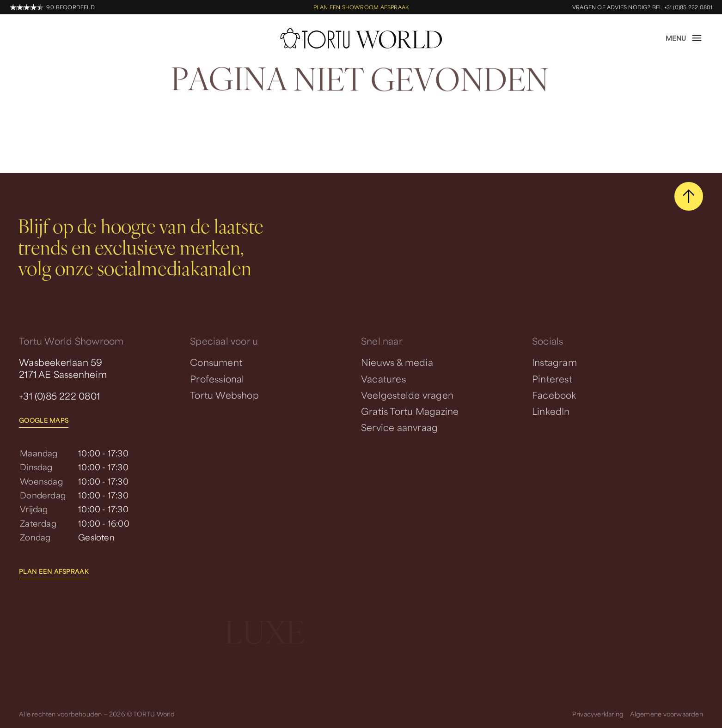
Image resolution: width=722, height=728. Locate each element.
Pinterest (552, 379)
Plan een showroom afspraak (361, 7)
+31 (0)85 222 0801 (59, 396)
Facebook (554, 395)
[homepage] (361, 38)
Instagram (554, 362)
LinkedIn (551, 411)
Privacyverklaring (598, 714)
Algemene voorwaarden (667, 714)
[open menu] (684, 38)
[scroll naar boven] (689, 196)
